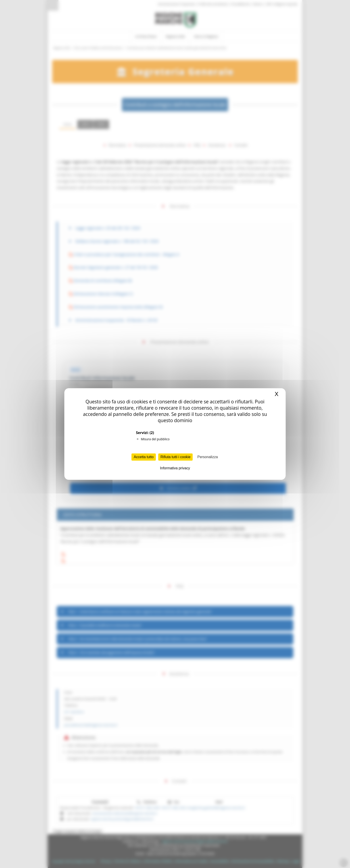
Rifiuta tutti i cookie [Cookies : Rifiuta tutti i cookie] (175, 457)
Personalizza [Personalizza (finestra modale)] (208, 457)
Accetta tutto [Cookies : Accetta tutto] (144, 457)
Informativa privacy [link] (175, 468)
